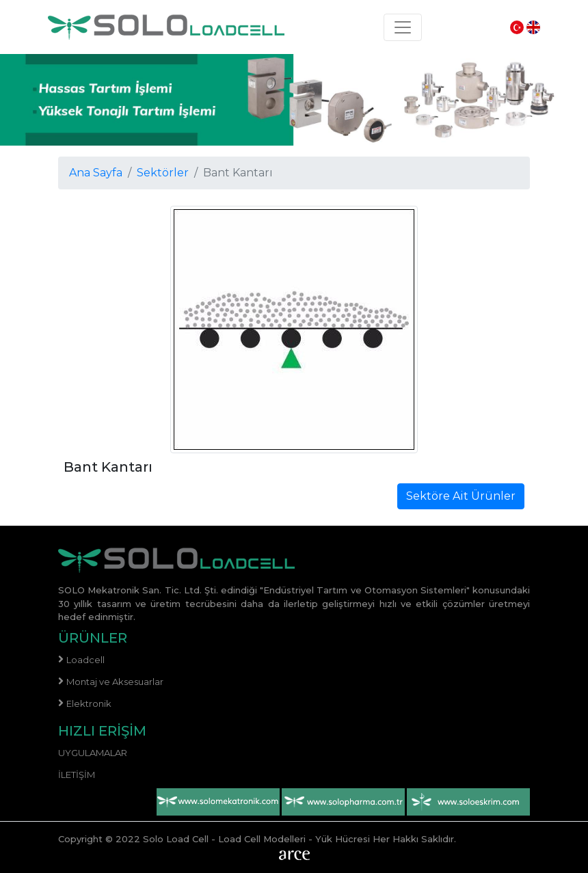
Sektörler (163, 173)
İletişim (77, 775)
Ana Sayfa (96, 173)
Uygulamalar (93, 753)
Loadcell (85, 660)
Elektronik (89, 703)
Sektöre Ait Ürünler (461, 496)
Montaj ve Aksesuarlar (115, 682)
